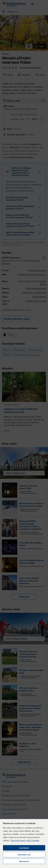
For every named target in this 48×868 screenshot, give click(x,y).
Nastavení (24, 861)
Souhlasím (24, 848)
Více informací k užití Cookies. (25, 840)
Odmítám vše (24, 855)
